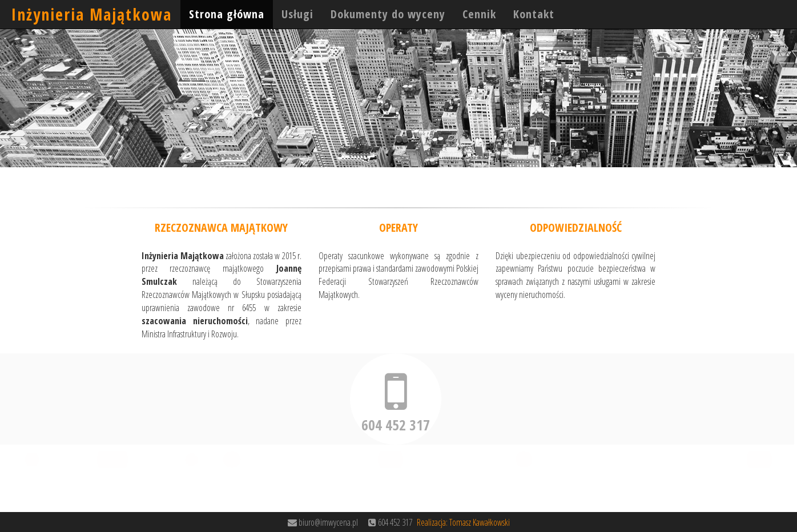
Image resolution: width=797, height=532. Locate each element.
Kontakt (534, 14)
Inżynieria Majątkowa (92, 14)
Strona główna (227, 14)
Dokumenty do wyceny (388, 14)
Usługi (297, 14)
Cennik (479, 14)
